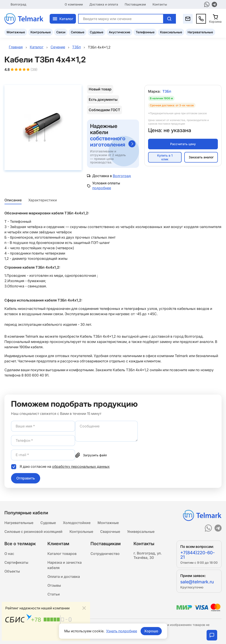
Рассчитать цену (183, 144)
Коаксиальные (171, 32)
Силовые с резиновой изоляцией (33, 532)
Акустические (120, 32)
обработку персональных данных (81, 466)
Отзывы (54, 585)
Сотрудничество (105, 554)
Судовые (97, 32)
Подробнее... (75, 635)
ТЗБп (167, 91)
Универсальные (141, 532)
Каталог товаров (62, 554)
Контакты (160, 4)
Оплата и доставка (64, 577)
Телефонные (145, 32)
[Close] (84, 608)
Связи (61, 32)
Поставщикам (135, 4)
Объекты (12, 571)
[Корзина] (215, 19)
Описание (13, 200)
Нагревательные (200, 32)
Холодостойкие (77, 523)
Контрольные (41, 32)
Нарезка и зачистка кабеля (65, 565)
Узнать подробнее (122, 631)
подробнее (102, 188)
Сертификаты (16, 562)
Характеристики (43, 200)
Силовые (78, 32)
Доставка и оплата (104, 4)
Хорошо (151, 631)
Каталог (63, 19)
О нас (9, 554)
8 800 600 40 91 (35, 375)
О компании (74, 4)
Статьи (54, 594)
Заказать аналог (201, 157)
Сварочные (110, 532)
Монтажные (16, 32)
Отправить (26, 478)
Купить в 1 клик (165, 157)
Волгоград (18, 4)
